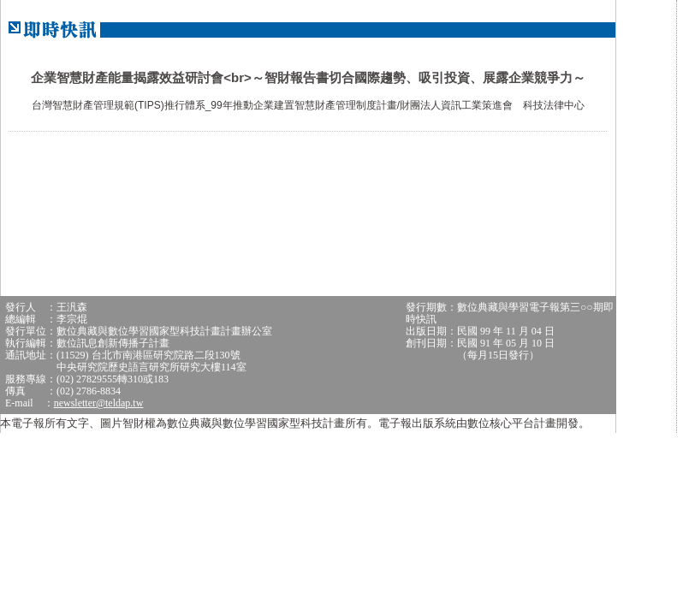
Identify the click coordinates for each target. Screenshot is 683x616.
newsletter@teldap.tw (99, 403)
